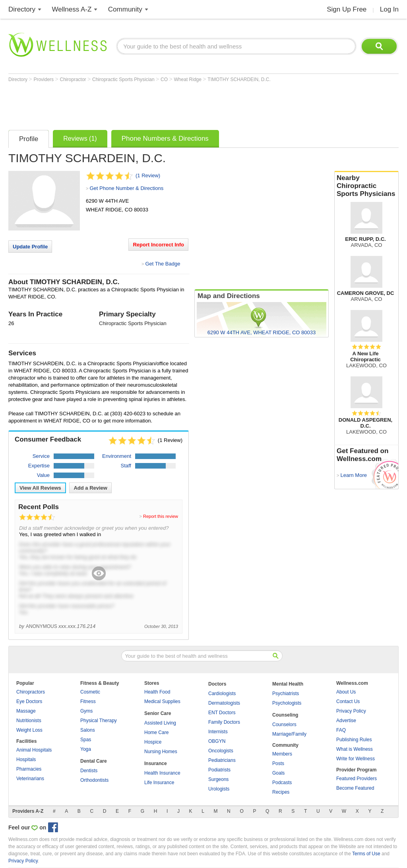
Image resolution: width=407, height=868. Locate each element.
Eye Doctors (29, 701)
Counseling (285, 715)
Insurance (156, 763)
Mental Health (288, 684)
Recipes (281, 792)
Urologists (219, 789)
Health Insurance (162, 773)
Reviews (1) (80, 139)
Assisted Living (160, 723)
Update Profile (30, 247)
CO (165, 79)
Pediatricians (222, 760)
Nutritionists (29, 721)
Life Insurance (159, 783)
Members (282, 754)
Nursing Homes (161, 752)
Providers (44, 79)
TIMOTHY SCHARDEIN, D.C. (239, 79)
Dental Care (94, 761)
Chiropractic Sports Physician (124, 79)
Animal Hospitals (34, 750)
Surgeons (218, 779)
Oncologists (221, 751)
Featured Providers (357, 779)
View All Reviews (40, 488)
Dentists (89, 771)
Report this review (161, 516)
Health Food (157, 692)
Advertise (346, 721)
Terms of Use (366, 854)
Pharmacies (29, 769)
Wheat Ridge (189, 79)
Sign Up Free (347, 9)
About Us (346, 692)
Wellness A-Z (72, 9)
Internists (218, 732)
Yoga (86, 749)
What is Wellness (355, 749)
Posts (278, 763)
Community (125, 9)
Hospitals (26, 759)
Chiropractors (31, 692)
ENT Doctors (222, 713)
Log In (389, 9)
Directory (22, 9)
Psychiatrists (286, 694)
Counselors (284, 725)
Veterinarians (30, 779)
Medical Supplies (162, 701)
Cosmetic (90, 692)
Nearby (366, 186)
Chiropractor (74, 79)
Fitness (88, 701)
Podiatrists (219, 770)
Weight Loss (29, 730)
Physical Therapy (99, 721)
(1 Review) (148, 175)
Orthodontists (94, 780)
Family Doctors (224, 722)
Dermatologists (224, 703)
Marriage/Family (289, 734)
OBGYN (217, 741)
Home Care (156, 732)
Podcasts (282, 783)
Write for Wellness (356, 759)
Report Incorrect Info (158, 245)
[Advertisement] (153, 104)
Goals (278, 773)
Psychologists (287, 703)
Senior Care (158, 713)
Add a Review (90, 488)
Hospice (153, 742)
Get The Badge (163, 264)
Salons (88, 730)
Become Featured (355, 788)
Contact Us (348, 701)
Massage (26, 711)
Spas (86, 740)
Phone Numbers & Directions (165, 139)
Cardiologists (222, 694)
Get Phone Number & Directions (126, 188)
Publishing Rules (354, 740)
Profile (29, 139)
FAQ (341, 730)
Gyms (86, 711)
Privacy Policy (351, 711)
